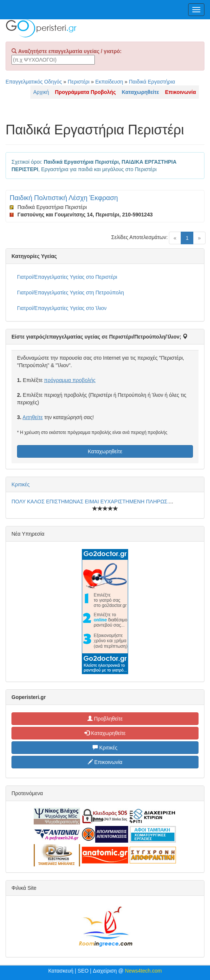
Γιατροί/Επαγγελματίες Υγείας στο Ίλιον (62, 308)
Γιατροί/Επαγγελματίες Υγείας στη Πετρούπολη (71, 293)
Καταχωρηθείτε (105, 451)
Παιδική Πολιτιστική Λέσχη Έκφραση (64, 198)
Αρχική (41, 92)
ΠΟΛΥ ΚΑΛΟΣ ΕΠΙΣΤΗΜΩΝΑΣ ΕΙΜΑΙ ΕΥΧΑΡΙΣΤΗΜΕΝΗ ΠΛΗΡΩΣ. (90, 502)
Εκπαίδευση (109, 82)
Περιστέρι (79, 82)
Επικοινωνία (105, 762)
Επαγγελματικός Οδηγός (34, 82)
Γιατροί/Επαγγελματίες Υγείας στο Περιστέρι (67, 277)
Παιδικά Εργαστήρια (152, 82)
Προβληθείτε (105, 719)
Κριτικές (21, 484)
